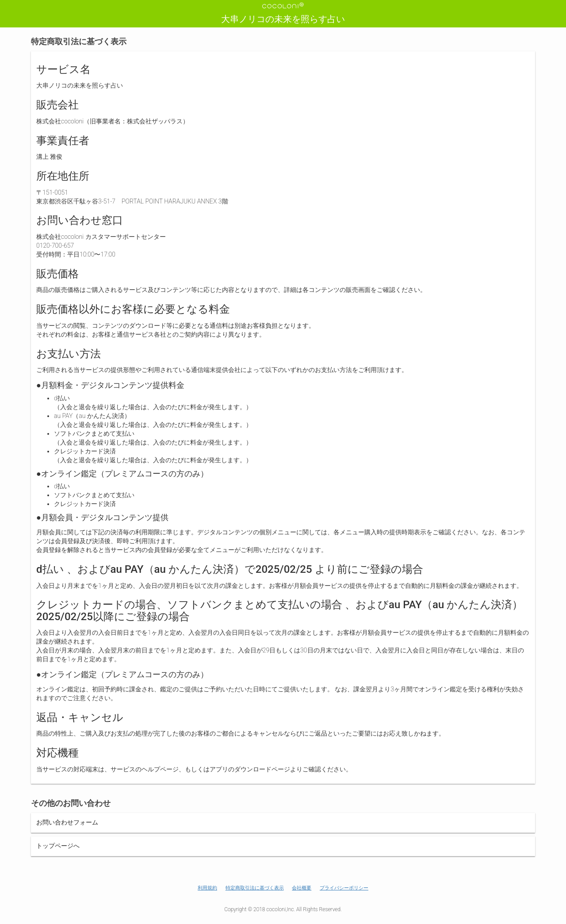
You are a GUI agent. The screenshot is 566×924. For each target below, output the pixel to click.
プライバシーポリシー (344, 888)
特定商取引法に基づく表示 (255, 888)
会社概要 (302, 888)
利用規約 (207, 888)
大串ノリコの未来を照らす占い (283, 19)
